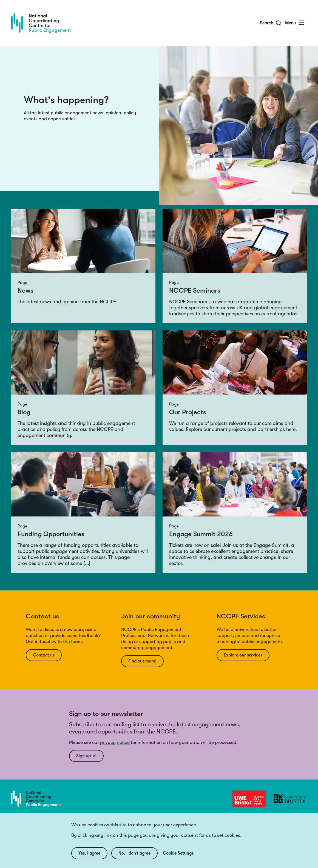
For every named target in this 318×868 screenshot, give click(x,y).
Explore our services (243, 655)
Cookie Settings (178, 858)
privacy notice (115, 742)
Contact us (44, 655)
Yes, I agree (89, 858)
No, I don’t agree (134, 858)
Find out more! (142, 661)
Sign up (86, 756)
